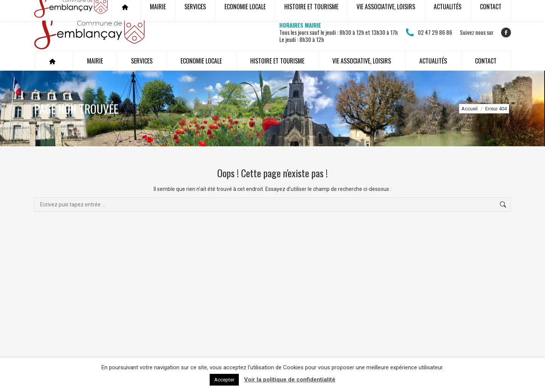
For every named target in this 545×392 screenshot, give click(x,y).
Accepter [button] (224, 380)
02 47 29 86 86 (429, 33)
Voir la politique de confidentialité (290, 380)
